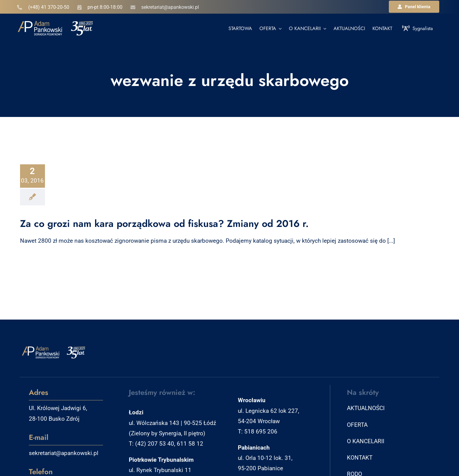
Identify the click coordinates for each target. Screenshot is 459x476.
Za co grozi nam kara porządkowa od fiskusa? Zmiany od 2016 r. (164, 224)
